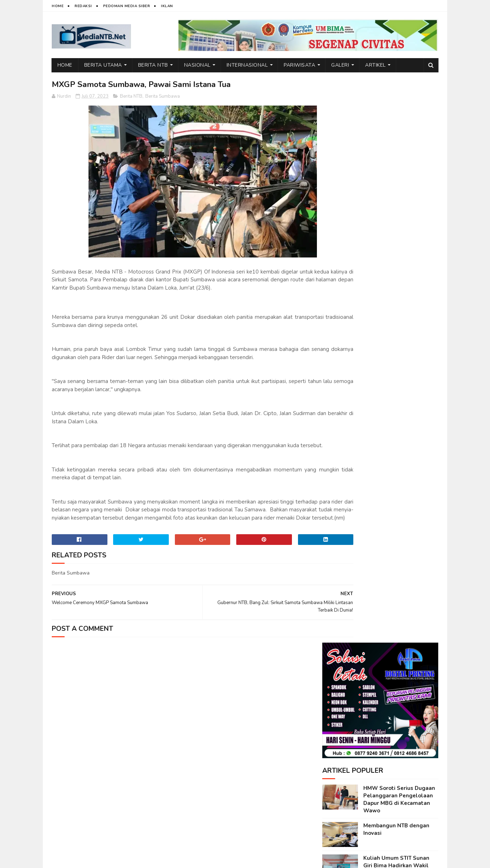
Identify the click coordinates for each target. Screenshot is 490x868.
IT (93, 859)
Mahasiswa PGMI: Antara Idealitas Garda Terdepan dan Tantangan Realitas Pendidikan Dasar (397, 342)
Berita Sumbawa (163, 97)
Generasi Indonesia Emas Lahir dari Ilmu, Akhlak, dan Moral (399, 483)
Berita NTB (153, 65)
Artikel (376, 65)
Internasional (247, 65)
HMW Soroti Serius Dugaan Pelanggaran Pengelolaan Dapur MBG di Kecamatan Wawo (399, 234)
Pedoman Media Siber (127, 6)
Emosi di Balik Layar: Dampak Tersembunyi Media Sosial (400, 515)
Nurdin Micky (141, 859)
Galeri (340, 65)
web (81, 859)
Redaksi (83, 6)
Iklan (167, 6)
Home (58, 6)
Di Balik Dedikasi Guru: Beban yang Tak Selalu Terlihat (393, 548)
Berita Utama (103, 65)
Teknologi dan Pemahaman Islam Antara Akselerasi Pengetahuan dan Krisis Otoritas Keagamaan (399, 379)
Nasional (197, 65)
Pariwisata (300, 65)
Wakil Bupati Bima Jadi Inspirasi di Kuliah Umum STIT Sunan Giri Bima (396, 413)
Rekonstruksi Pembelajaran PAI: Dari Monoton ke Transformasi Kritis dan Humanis (399, 449)
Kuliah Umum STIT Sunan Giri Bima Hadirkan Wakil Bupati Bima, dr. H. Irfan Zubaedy (396, 304)
